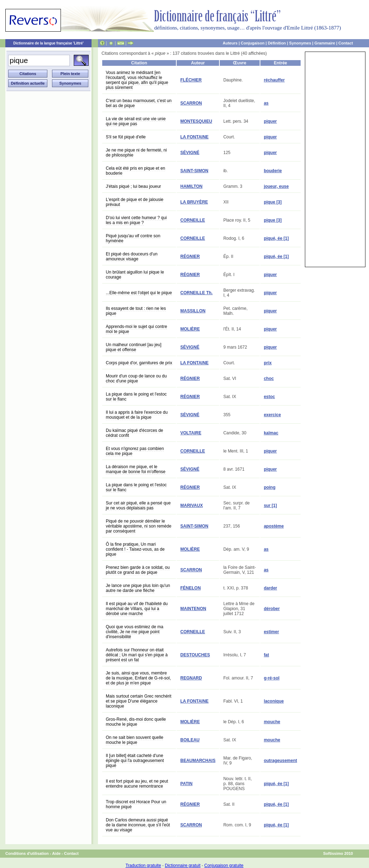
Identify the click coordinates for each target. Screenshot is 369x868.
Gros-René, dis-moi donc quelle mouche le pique (136, 722)
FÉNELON (190, 588)
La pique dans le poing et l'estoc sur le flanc (136, 397)
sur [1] (271, 506)
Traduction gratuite (143, 866)
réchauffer (274, 80)
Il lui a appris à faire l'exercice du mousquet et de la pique (137, 415)
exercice (272, 415)
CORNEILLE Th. (196, 293)
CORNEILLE (193, 220)
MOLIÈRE (190, 329)
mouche (272, 722)
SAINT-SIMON (194, 171)
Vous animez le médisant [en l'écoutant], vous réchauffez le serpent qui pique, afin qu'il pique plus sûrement (137, 80)
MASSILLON (193, 311)
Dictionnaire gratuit (183, 866)
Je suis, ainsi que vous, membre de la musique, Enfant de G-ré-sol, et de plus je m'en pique (138, 678)
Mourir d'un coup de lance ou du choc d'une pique (136, 379)
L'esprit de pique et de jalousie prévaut (135, 202)
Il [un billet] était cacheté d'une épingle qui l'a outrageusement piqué (135, 761)
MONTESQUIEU (196, 121)
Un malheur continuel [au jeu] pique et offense (134, 347)
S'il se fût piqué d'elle (126, 137)
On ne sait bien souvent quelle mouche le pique (134, 740)
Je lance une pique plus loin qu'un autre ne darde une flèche (138, 588)
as (266, 103)
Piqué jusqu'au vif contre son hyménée (133, 238)
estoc (269, 397)
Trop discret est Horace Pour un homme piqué (136, 804)
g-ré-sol (272, 678)
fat (267, 655)
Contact (346, 43)
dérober (272, 609)
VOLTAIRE (191, 433)
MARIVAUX (191, 506)
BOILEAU (190, 740)
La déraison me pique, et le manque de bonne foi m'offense (136, 469)
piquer (271, 121)
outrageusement (280, 761)
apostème (274, 526)
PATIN (186, 784)
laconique (274, 701)
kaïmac (271, 433)
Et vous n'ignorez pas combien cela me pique (135, 451)
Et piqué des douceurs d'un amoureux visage (132, 256)
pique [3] (273, 202)
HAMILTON (191, 186)
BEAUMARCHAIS (198, 761)
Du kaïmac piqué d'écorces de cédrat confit (134, 433)
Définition (277, 43)
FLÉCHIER (191, 80)
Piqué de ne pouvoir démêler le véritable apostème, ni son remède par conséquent (139, 526)
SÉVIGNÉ (190, 153)
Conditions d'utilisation (27, 853)
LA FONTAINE (194, 137)
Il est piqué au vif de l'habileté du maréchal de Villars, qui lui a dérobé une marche (137, 609)
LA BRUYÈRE (194, 202)
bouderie (273, 171)
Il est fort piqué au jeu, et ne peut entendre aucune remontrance (137, 784)
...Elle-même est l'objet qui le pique (139, 293)
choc (269, 379)
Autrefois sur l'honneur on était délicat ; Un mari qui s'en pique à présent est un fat (137, 655)
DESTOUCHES (195, 655)
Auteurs (230, 43)
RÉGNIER (190, 256)
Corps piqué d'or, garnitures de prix (139, 363)
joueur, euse (276, 186)
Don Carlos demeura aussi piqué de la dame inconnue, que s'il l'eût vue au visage (138, 825)
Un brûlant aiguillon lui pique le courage (135, 275)
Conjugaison (253, 43)
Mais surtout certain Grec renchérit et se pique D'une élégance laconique (139, 701)
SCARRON (191, 103)
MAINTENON (193, 609)
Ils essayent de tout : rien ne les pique (136, 311)
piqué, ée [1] (276, 238)
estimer (272, 632)
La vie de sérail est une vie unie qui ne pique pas (136, 121)
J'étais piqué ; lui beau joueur (133, 186)
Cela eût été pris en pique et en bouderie (136, 171)
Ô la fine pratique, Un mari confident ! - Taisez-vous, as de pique (135, 549)
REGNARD (191, 678)
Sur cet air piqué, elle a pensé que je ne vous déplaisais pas (138, 506)
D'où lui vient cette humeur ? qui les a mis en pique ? (136, 220)
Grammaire (325, 43)
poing (270, 487)
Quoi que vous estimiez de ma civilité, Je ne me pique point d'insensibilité (134, 632)
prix (268, 363)
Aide (56, 853)
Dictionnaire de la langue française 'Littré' (48, 43)
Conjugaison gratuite (224, 866)
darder (271, 588)
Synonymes (300, 43)
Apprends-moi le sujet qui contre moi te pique (136, 329)
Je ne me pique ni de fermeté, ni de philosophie (136, 153)
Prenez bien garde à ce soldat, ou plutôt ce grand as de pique (138, 570)
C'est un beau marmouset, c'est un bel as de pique (139, 103)
